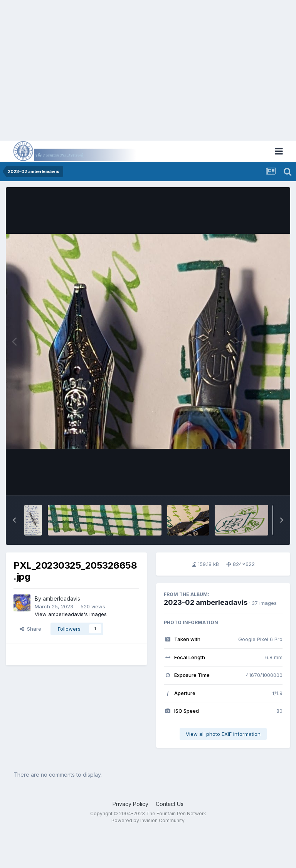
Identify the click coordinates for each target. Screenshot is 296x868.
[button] (14, 520)
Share (30, 629)
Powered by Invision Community (148, 820)
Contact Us (170, 804)
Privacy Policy (130, 804)
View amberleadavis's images (71, 614)
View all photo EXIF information (223, 734)
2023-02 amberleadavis (206, 602)
